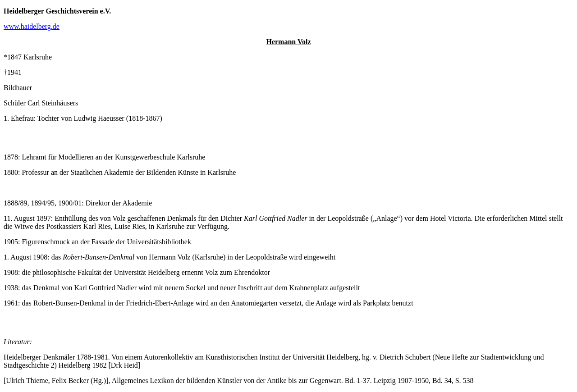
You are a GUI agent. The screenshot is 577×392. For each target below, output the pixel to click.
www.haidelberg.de (32, 26)
